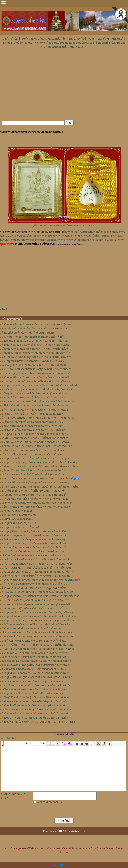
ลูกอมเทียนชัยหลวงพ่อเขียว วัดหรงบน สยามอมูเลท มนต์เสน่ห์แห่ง (37, 572)
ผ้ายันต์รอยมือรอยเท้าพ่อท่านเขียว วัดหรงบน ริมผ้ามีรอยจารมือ (36, 714)
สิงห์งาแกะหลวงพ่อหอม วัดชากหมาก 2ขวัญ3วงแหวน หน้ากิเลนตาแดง (40, 418)
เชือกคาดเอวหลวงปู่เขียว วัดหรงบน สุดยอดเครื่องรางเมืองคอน (35, 657)
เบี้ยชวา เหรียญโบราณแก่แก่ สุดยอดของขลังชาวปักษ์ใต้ (32, 454)
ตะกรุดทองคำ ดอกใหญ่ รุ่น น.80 (19, 523)
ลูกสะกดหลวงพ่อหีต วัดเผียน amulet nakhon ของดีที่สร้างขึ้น (34, 337)
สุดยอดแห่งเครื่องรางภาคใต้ (17, 511)
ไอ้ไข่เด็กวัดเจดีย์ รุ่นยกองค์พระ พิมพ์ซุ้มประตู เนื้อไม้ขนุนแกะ (35, 406)
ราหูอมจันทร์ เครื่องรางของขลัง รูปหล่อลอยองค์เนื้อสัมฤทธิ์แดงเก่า (38, 592)
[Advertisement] (64, 59)
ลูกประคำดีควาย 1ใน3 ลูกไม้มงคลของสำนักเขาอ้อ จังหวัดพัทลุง (36, 665)
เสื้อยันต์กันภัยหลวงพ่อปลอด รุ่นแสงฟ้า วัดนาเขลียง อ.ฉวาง (34, 556)
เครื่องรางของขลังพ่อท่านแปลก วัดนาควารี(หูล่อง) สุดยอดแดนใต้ (37, 564)
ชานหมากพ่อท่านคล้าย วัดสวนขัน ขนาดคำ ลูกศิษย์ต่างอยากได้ (36, 353)
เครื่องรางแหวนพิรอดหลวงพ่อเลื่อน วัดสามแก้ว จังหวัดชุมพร (34, 689)
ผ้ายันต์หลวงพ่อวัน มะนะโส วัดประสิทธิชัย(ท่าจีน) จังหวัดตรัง (35, 701)
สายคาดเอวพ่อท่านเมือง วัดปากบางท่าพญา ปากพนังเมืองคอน (35, 341)
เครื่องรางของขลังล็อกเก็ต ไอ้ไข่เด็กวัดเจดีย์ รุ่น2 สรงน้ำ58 (33, 475)
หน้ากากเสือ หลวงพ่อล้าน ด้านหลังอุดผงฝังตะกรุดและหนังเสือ (35, 410)
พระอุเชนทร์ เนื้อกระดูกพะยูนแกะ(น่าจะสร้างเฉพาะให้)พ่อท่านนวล (38, 637)
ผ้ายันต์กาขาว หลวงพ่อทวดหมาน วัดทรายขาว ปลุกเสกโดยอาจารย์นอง (40, 466)
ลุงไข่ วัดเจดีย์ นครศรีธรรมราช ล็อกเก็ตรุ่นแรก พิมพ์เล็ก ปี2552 (36, 584)
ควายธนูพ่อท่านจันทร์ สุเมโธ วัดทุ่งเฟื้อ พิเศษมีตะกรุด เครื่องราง (36, 381)
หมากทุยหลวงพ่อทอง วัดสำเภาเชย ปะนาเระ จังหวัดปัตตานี (34, 361)
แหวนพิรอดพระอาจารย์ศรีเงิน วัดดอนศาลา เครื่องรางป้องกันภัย (36, 685)
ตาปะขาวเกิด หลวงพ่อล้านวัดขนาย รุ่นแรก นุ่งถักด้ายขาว (33, 426)
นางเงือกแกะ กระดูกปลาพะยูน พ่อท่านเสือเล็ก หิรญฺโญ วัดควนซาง (37, 389)
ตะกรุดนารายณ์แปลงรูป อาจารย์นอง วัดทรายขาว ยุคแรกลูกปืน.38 (38, 620)
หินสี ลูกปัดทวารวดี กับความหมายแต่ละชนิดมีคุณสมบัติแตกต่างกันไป (40, 487)
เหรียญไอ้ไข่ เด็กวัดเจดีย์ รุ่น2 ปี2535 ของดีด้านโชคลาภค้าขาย (36, 697)
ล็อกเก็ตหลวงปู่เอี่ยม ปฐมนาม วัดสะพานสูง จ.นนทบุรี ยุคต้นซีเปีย (37, 604)
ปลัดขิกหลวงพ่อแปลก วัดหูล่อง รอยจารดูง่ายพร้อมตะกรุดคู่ (34, 539)
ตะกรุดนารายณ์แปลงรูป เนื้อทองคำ (21, 527)
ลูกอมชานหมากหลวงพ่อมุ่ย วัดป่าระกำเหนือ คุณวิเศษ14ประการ (36, 357)
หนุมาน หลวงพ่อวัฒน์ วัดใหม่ (18, 519)
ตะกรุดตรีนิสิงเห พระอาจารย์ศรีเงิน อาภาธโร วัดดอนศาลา (33, 398)
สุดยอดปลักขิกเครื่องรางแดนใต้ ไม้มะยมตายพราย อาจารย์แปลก (37, 446)
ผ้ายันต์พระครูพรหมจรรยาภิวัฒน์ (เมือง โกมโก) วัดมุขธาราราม (36, 535)
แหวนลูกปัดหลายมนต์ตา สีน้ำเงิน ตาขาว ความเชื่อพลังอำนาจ (35, 499)
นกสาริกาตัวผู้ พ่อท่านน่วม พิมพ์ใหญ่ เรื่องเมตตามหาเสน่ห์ (33, 491)
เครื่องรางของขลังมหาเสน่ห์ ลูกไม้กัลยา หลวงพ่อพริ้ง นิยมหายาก (36, 710)
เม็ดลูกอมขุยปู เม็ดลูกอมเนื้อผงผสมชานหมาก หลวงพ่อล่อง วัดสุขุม (37, 373)
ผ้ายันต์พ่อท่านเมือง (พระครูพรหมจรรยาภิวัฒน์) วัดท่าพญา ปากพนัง (38, 722)
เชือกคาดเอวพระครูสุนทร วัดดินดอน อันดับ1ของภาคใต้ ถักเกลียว (37, 503)
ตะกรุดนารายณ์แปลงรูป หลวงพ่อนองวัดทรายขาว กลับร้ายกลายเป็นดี (39, 385)
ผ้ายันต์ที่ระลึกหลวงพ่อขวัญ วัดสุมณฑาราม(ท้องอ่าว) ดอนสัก (34, 706)
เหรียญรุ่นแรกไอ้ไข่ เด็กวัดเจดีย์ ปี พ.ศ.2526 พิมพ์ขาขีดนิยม (34, 365)
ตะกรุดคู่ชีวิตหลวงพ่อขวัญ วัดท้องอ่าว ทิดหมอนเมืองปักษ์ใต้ (34, 531)
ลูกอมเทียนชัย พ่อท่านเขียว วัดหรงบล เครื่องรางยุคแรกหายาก (35, 329)
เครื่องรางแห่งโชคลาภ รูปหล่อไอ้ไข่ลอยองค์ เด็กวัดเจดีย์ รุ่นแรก (36, 568)
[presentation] (59, 811)
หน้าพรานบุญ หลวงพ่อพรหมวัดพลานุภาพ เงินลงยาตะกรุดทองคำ (37, 369)
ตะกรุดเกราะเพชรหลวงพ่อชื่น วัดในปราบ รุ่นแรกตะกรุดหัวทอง (36, 653)
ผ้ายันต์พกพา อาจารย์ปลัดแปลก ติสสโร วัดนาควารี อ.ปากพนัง (35, 442)
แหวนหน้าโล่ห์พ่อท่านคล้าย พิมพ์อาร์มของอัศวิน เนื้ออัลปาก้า (35, 547)
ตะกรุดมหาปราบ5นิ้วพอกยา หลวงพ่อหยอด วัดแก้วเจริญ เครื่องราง (38, 612)
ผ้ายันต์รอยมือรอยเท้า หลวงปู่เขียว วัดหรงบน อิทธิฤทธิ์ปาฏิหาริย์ (36, 325)
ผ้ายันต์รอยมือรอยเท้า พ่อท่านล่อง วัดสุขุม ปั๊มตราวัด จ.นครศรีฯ (36, 377)
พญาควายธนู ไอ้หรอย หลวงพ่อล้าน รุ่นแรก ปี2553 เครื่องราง (34, 430)
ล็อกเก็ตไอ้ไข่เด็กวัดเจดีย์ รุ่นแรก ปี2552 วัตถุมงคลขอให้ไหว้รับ (36, 588)
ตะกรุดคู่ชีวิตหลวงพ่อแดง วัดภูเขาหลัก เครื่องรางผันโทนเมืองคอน (37, 645)
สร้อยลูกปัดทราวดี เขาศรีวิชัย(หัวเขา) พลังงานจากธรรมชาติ (34, 495)
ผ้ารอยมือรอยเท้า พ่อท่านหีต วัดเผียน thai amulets (28, 333)
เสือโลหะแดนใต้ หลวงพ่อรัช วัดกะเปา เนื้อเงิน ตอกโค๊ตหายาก (35, 438)
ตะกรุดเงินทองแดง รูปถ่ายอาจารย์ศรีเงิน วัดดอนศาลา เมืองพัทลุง (37, 677)
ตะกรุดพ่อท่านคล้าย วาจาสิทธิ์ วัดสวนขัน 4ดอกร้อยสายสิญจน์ (35, 434)
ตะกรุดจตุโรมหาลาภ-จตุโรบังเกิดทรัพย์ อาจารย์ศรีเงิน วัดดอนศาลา (38, 402)
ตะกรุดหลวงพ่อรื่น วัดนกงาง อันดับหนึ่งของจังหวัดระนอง (32, 693)
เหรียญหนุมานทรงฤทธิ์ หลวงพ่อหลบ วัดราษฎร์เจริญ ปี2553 (34, 422)
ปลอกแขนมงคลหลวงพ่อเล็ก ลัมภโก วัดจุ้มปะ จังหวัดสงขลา (34, 681)
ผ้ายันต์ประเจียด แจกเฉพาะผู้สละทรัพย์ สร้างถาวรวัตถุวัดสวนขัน (37, 345)
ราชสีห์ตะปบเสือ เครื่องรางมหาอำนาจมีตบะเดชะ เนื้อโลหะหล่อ (36, 560)
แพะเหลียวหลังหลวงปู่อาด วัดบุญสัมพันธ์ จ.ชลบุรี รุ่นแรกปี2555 (36, 600)
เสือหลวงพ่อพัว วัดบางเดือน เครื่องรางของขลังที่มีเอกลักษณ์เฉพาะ (37, 633)
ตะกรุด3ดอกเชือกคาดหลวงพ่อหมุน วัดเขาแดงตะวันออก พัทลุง (35, 673)
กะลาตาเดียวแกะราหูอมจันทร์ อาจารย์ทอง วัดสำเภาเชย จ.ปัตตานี (38, 479)
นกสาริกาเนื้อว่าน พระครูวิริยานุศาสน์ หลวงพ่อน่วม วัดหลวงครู (35, 483)
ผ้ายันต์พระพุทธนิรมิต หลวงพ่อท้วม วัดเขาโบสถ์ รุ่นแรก (32, 629)
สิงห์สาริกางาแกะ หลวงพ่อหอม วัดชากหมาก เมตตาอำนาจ (33, 450)
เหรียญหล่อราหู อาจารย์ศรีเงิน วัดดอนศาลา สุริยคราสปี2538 (34, 393)
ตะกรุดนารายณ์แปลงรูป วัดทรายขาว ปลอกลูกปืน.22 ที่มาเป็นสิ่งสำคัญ (40, 462)
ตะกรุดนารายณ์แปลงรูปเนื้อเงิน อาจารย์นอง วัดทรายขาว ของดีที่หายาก (41, 596)
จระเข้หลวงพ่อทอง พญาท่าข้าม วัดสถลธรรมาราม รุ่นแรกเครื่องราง (38, 649)
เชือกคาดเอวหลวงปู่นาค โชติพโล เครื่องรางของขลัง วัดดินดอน (36, 576)
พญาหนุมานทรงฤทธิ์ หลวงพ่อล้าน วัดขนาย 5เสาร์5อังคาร (33, 414)
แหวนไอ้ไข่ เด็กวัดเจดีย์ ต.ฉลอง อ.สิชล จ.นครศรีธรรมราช (33, 552)
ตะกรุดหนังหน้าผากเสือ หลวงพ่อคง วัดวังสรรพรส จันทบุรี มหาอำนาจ (39, 616)
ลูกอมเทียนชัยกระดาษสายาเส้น (19, 515)
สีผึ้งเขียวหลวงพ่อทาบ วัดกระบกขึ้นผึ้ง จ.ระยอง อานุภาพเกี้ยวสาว (37, 507)
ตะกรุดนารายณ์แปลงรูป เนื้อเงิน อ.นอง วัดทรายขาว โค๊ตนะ (34, 543)
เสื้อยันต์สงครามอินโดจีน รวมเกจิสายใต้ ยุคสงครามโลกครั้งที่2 (35, 349)
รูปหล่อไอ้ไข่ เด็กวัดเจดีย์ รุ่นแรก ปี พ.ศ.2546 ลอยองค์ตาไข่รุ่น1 (36, 470)
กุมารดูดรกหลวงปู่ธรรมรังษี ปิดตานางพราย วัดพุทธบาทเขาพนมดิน (38, 580)
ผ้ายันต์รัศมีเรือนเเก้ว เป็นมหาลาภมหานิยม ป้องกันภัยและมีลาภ (36, 718)
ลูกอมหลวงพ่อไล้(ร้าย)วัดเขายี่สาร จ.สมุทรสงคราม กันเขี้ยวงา (35, 608)
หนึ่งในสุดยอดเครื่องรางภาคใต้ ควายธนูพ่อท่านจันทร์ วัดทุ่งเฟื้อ (36, 624)
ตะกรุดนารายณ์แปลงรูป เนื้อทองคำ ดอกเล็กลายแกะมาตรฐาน (35, 458)
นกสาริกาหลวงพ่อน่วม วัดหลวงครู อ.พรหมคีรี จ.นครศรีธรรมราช (37, 661)
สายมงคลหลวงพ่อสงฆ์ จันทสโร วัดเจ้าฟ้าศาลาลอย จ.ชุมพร (34, 669)
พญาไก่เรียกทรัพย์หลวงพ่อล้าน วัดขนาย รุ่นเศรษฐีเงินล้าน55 (34, 641)
